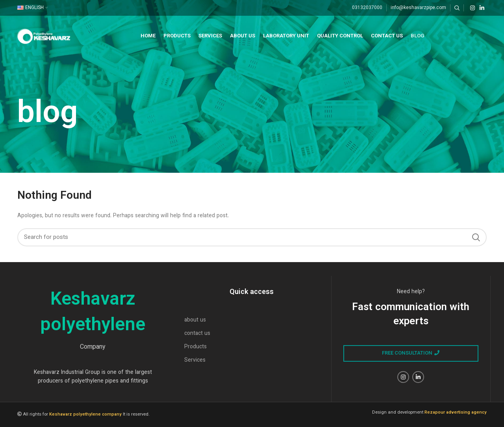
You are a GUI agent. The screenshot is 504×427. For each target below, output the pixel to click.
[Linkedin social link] (482, 8)
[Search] (457, 8)
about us (195, 320)
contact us (197, 334)
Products (195, 347)
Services (195, 360)
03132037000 (367, 8)
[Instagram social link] (472, 8)
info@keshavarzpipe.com (418, 8)
